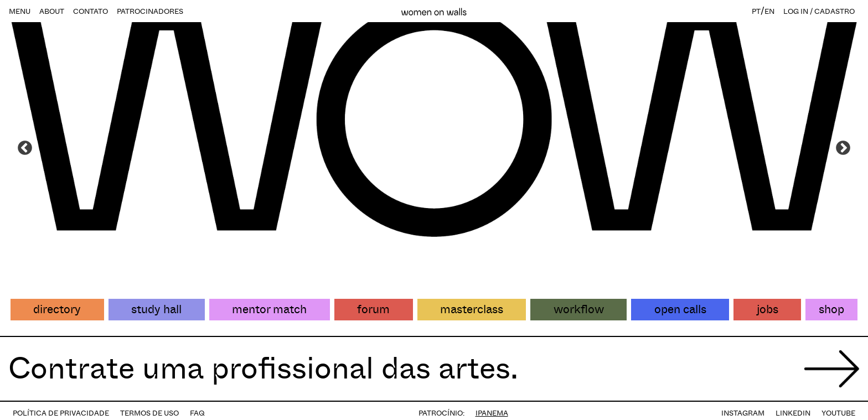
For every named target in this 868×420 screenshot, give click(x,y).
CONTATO (91, 11)
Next (843, 148)
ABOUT (52, 11)
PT (756, 11)
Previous (25, 148)
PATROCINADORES (150, 11)
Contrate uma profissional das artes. (263, 368)
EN (769, 11)
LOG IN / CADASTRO (819, 11)
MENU (20, 11)
